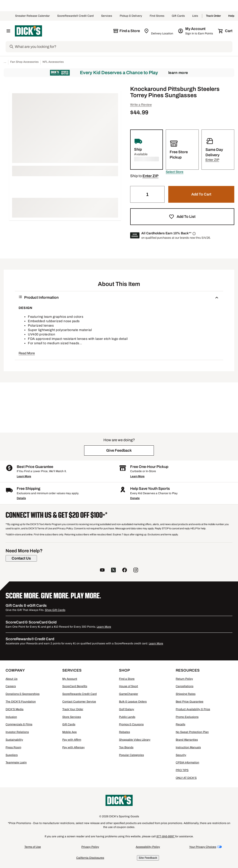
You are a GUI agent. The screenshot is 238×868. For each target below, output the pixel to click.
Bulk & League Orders (133, 702)
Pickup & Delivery (131, 16)
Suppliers (12, 755)
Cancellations (185, 686)
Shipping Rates (186, 694)
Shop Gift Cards (55, 610)
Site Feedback (148, 858)
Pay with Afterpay (73, 747)
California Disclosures (90, 858)
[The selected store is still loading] (126, 31)
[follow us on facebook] (125, 571)
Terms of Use (33, 847)
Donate (135, 498)
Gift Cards (178, 16)
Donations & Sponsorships (23, 694)
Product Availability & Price (193, 709)
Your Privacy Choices (203, 847)
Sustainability (14, 740)
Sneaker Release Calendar (32, 16)
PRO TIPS (182, 770)
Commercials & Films (19, 724)
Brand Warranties (187, 740)
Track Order (213, 16)
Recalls (180, 724)
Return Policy (184, 679)
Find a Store (127, 679)
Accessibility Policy (148, 847)
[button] (175, 172)
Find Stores (157, 16)
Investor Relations (17, 732)
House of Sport (129, 686)
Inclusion (11, 717)
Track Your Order (73, 709)
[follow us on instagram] (136, 571)
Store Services (72, 717)
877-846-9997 (166, 836)
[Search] (123, 47)
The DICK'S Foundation (21, 702)
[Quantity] (147, 194)
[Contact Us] (21, 558)
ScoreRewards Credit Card (79, 694)
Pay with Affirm (72, 740)
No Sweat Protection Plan (192, 732)
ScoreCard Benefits (75, 686)
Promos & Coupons (131, 724)
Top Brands (126, 747)
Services (107, 16)
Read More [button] (27, 353)
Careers (11, 686)
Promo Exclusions (187, 717)
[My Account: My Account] (196, 31)
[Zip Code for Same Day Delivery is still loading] (159, 31)
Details (21, 498)
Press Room (13, 747)
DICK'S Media (15, 709)
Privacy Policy (90, 847)
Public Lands (127, 717)
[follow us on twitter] (113, 571)
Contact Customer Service (79, 702)
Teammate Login (16, 762)
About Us (12, 679)
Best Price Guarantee (190, 702)
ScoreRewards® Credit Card (75, 16)
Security (181, 755)
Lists (195, 16)
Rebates (124, 732)
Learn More (178, 73)
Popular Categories (131, 755)
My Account (70, 679)
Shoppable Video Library (135, 740)
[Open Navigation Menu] (8, 31)
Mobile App (69, 732)
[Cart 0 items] (225, 31)
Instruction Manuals (188, 747)
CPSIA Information (187, 762)
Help (231, 16)
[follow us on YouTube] (102, 571)
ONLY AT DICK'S (186, 778)
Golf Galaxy (127, 709)
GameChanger (129, 694)
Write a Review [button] (141, 105)
